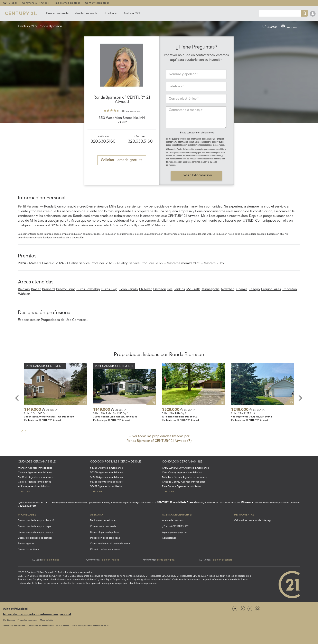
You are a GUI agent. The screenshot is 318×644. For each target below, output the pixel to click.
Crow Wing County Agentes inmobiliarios (185, 468)
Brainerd (48, 289)
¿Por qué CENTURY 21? (175, 527)
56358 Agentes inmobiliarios (106, 482)
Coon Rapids (128, 289)
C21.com (46, 560)
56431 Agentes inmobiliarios (106, 487)
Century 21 (26, 26)
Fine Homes (159, 560)
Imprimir (289, 27)
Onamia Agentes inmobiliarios (35, 473)
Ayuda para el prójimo (174, 532)
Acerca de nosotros (173, 521)
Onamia (242, 289)
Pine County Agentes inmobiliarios (182, 487)
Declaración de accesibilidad (41, 626)
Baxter (36, 289)
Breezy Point (66, 289)
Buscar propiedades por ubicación (37, 521)
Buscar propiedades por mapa (34, 527)
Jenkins (179, 289)
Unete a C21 (131, 13)
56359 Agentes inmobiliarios (106, 473)
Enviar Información (196, 175)
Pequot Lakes (271, 289)
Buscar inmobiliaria (28, 549)
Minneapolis (211, 289)
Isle (170, 289)
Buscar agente (26, 544)
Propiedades (27, 514)
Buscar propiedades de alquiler (35, 538)
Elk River (146, 289)
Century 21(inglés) (97, 3)
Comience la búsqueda (103, 527)
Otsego (254, 289)
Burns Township (88, 289)
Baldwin (24, 289)
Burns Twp (109, 289)
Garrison (160, 289)
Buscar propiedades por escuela (36, 532)
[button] (23, 397)
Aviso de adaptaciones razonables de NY (91, 626)
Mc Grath (193, 289)
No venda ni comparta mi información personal (37, 615)
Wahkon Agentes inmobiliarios (35, 468)
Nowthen (228, 289)
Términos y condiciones (14, 626)
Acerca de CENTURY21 (177, 514)
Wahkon (24, 294)
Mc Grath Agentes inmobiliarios (36, 477)
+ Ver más (24, 491)
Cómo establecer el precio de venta (110, 544)
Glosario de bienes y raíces (105, 549)
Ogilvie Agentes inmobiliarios (35, 482)
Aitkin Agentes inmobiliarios (34, 487)
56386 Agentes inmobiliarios (106, 468)
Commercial (103, 560)
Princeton (290, 289)
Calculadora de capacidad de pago (253, 521)
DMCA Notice (63, 626)
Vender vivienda (86, 13)
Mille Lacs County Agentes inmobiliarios (185, 477)
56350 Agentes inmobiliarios (106, 477)
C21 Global (10, 3)
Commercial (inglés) (36, 3)
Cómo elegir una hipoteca (105, 532)
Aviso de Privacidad (15, 609)
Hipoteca (110, 13)
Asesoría (97, 514)
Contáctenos (169, 538)
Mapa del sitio (46, 620)
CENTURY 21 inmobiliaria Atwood (176, 503)
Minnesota (247, 503)
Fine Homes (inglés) (67, 3)
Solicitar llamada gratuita (122, 160)
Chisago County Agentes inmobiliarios (184, 482)
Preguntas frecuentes (27, 620)
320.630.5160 (103, 142)
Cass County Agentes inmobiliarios (182, 473)
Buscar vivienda (57, 13)
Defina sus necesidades (103, 521)
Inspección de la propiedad (105, 538)
